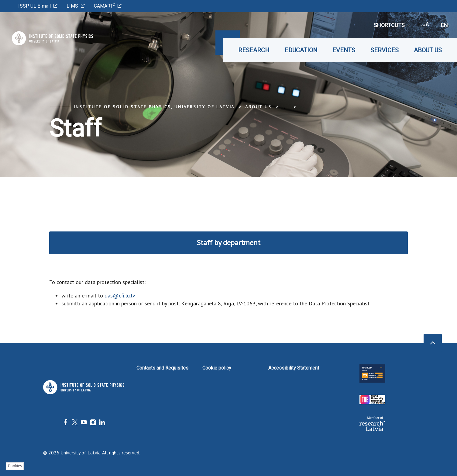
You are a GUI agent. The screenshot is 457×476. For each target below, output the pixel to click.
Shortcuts (392, 25)
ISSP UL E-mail (38, 6)
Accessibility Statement (294, 368)
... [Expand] (286, 107)
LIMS (76, 6)
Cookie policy (217, 368)
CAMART (108, 6)
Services (385, 50)
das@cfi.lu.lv (120, 295)
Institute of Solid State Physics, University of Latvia (154, 107)
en (444, 25)
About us (428, 50)
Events (344, 50)
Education (301, 50)
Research (254, 50)
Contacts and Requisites (162, 368)
